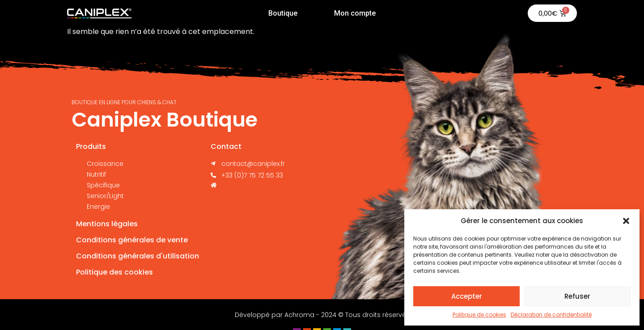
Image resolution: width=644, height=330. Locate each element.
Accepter (467, 296)
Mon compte (355, 13)
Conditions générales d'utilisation (138, 256)
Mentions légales (107, 224)
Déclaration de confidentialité (551, 315)
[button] (626, 221)
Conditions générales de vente (132, 240)
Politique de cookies (479, 315)
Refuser (577, 296)
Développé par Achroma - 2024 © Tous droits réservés (322, 315)
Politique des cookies (114, 272)
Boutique (283, 13)
